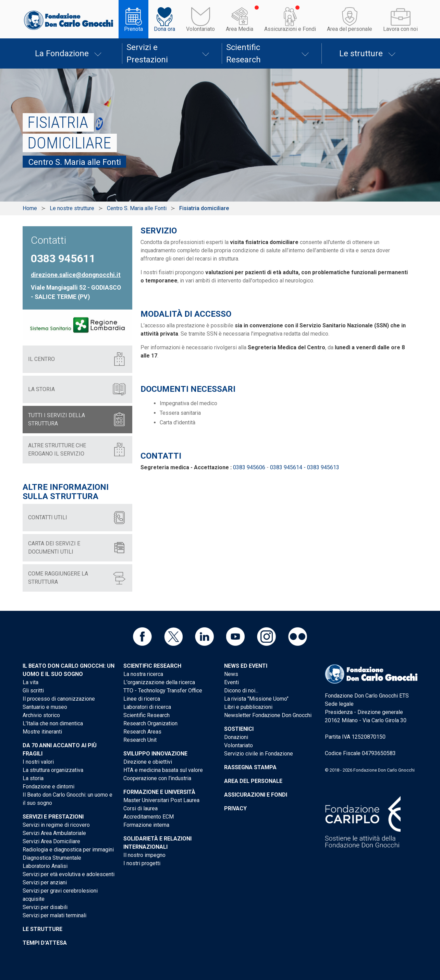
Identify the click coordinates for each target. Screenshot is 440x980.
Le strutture (361, 53)
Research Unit (140, 740)
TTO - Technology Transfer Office (163, 691)
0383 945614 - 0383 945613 (305, 467)
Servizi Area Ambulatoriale (54, 833)
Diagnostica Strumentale (52, 858)
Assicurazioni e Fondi (290, 29)
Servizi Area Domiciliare (51, 841)
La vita (30, 682)
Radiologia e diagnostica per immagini (68, 850)
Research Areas (142, 732)
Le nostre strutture (72, 208)
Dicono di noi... (241, 691)
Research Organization (150, 723)
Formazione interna (146, 825)
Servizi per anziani (45, 882)
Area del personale (350, 29)
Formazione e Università (159, 792)
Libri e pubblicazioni (248, 707)
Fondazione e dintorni (48, 787)
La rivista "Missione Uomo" (256, 699)
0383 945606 (249, 467)
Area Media (240, 29)
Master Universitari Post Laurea (161, 800)
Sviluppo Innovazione (155, 754)
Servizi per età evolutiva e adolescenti (69, 874)
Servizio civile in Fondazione (259, 754)
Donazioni (236, 737)
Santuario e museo (45, 707)
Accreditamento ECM (149, 817)
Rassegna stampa (250, 767)
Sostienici (239, 729)
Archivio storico (41, 715)
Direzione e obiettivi (148, 762)
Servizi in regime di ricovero (56, 825)
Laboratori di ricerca (147, 707)
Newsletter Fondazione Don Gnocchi (268, 715)
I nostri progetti (142, 863)
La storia (33, 778)
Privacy (235, 808)
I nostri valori (38, 762)
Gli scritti (33, 691)
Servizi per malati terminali (54, 915)
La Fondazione (62, 53)
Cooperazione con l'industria (157, 778)
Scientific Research (243, 53)
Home (30, 208)
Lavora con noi (400, 29)
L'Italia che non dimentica (53, 723)
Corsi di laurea (140, 808)
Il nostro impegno (144, 855)
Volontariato (200, 29)
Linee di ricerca (142, 699)
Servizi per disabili (45, 907)
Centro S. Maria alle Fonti (137, 208)
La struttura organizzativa (53, 770)
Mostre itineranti (42, 732)
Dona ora (164, 29)
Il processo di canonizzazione (59, 699)
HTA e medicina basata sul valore (163, 770)
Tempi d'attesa (45, 943)
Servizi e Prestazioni (147, 53)
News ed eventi (246, 666)
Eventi (231, 682)
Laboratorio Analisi (45, 866)
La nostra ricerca (143, 674)
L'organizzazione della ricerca (159, 682)
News (231, 674)
